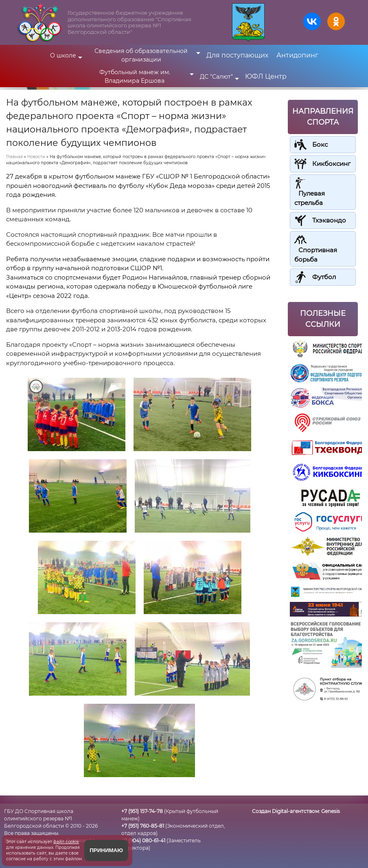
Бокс (320, 144)
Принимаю (106, 850)
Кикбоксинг (331, 164)
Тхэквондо (329, 220)
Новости (36, 157)
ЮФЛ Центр (266, 76)
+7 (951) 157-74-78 (142, 811)
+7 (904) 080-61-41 (143, 840)
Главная (14, 157)
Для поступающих (237, 55)
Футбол (324, 277)
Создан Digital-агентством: (296, 811)
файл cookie (66, 842)
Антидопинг (297, 55)
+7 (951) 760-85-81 (143, 826)
